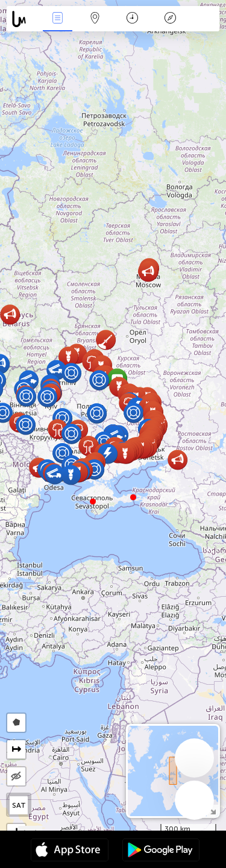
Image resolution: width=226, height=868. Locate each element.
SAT (19, 805)
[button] (133, 497)
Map (95, 19)
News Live (57, 19)
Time (132, 19)
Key (170, 19)
